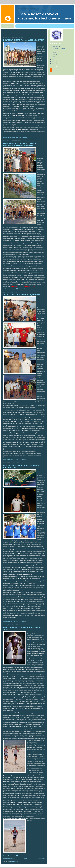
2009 (53, 59)
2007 (53, 63)
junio (55, 55)
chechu (52, 71)
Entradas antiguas (41, 858)
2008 (53, 61)
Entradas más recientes (9, 858)
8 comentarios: (23, 621)
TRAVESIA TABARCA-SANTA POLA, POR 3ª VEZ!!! (23, 295)
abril (54, 57)
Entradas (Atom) (14, 861)
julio (54, 53)
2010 (53, 45)
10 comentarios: (23, 137)
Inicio (26, 858)
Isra (51, 69)
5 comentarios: (23, 855)
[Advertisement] (15, 34)
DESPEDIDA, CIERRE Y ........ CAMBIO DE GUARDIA (24, 40)
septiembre (56, 47)
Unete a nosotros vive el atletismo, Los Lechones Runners (44, 16)
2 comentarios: (23, 289)
